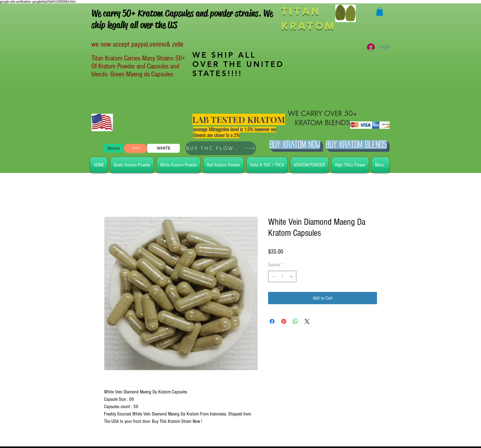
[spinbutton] (282, 276)
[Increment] (292, 276)
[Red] (136, 148)
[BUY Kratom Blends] (356, 145)
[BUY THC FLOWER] (221, 148)
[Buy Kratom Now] (295, 145)
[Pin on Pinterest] (284, 321)
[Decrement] (273, 276)
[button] (380, 11)
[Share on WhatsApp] (295, 321)
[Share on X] (307, 321)
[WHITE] (164, 148)
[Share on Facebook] (272, 321)
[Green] (113, 148)
